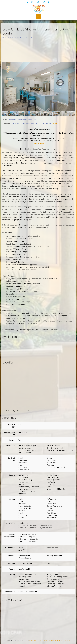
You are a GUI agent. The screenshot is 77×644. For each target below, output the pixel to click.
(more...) (56, 124)
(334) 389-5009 (35, 640)
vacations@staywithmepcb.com (56, 640)
